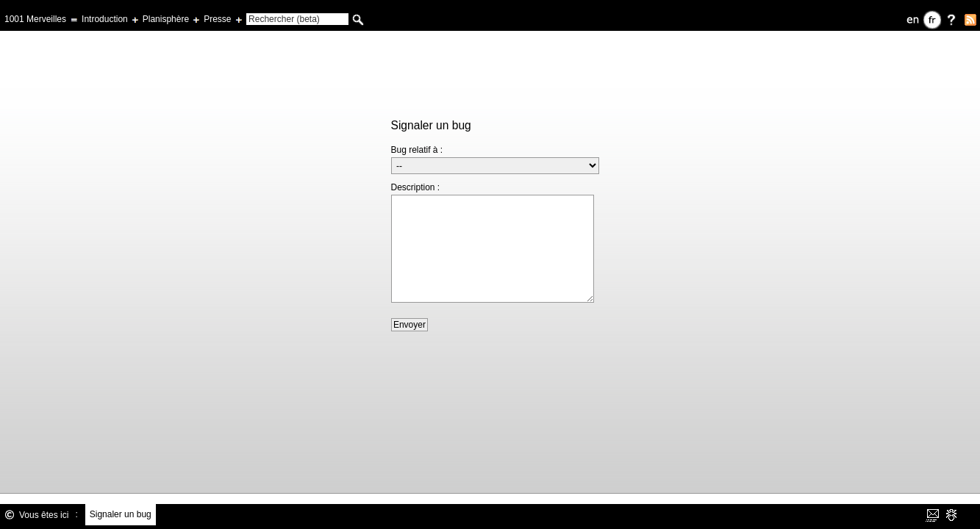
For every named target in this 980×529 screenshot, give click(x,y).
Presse (217, 19)
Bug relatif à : (417, 150)
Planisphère (166, 19)
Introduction (105, 19)
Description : (416, 187)
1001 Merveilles (35, 19)
